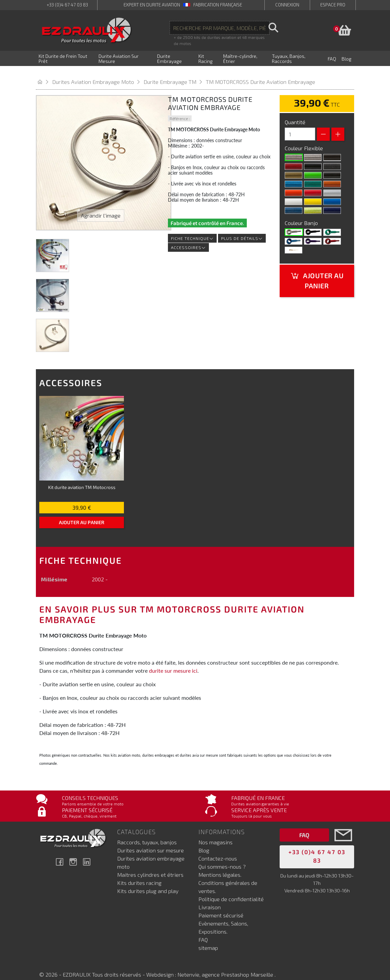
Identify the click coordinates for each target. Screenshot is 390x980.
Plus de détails (242, 230)
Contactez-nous (218, 850)
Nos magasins (215, 833)
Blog (204, 841)
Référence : (180, 110)
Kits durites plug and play (148, 882)
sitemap (208, 939)
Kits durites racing (139, 874)
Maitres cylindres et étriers (150, 866)
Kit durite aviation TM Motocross (82, 479)
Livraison (210, 898)
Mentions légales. (220, 866)
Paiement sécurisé (221, 906)
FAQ (203, 931)
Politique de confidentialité (231, 890)
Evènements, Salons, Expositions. (223, 919)
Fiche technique (192, 230)
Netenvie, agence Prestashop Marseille (226, 966)
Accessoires (188, 239)
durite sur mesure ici (173, 662)
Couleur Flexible (305, 140)
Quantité (295, 114)
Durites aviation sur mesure (150, 841)
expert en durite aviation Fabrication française (183, 5)
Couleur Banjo (302, 214)
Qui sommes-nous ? (222, 858)
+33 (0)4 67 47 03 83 (67, 5)
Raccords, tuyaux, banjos (147, 833)
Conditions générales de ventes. (228, 878)
